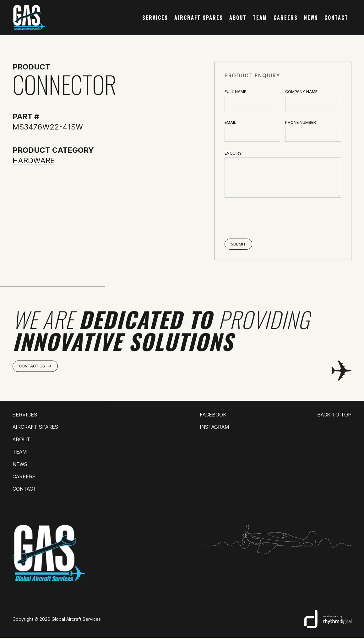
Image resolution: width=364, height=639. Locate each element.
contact (336, 18)
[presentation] (272, 219)
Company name (301, 92)
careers (286, 18)
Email (230, 122)
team (260, 18)
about (238, 18)
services (155, 18)
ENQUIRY (233, 153)
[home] (29, 18)
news (311, 18)
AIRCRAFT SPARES (199, 18)
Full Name (235, 92)
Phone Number (301, 122)
